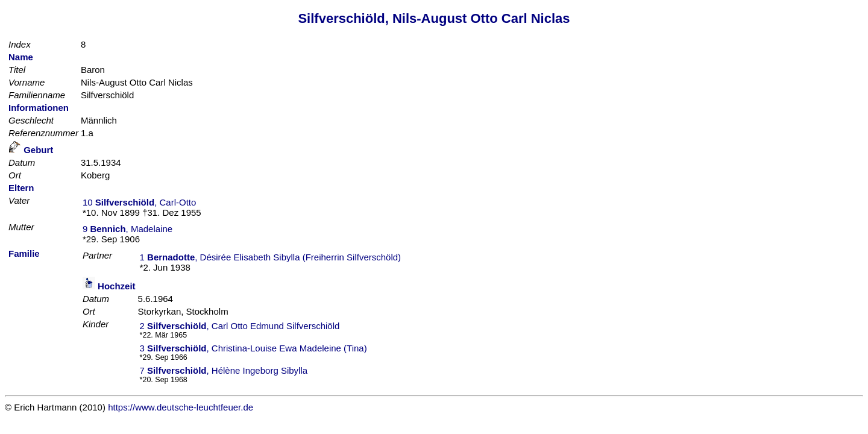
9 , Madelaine (127, 229)
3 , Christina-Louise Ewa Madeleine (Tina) (253, 348)
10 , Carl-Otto (139, 202)
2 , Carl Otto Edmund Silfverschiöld (240, 326)
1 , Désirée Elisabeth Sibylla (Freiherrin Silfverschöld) (271, 257)
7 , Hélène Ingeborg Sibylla (224, 370)
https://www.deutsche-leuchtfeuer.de (181, 407)
